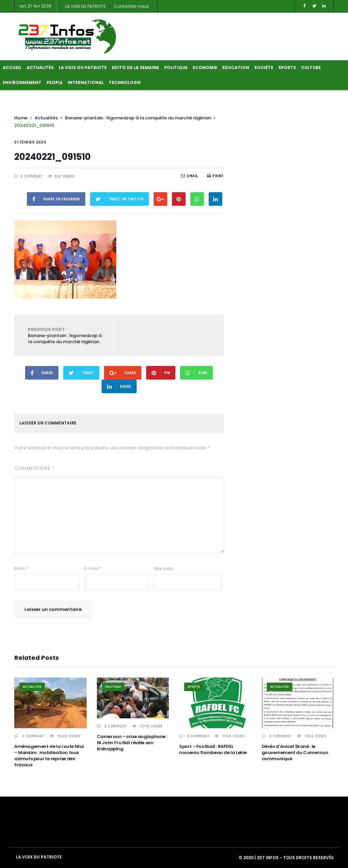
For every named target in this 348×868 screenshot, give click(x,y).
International (86, 82)
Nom (21, 569)
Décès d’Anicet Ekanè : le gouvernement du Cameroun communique (295, 753)
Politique (176, 68)
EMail (190, 176)
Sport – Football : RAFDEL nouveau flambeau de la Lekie (213, 749)
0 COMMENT (32, 176)
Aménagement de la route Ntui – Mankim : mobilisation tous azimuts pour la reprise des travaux (49, 756)
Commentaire (34, 468)
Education (236, 68)
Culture (311, 68)
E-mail (93, 569)
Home (21, 118)
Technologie (125, 82)
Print (215, 176)
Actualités (40, 68)
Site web (163, 569)
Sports (287, 68)
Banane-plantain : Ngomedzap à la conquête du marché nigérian (138, 118)
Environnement (22, 82)
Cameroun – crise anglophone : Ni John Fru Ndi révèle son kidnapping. (132, 743)
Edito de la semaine (135, 68)
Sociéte (264, 68)
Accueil (12, 68)
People (55, 82)
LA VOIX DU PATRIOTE (85, 6)
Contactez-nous (132, 6)
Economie (205, 68)
